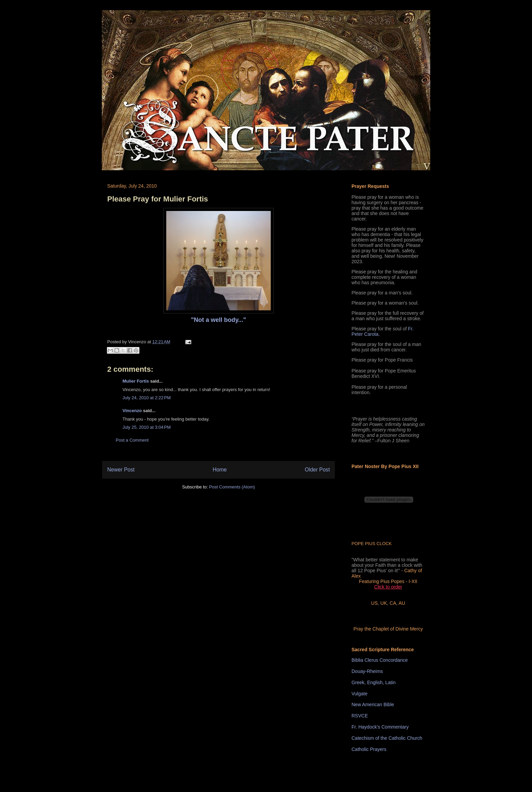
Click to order (388, 587)
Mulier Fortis (136, 381)
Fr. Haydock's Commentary (380, 727)
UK (384, 603)
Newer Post (121, 470)
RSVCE (360, 716)
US (374, 603)
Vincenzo (132, 411)
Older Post (317, 470)
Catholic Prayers (369, 749)
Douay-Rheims (367, 671)
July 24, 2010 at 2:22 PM (147, 398)
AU (402, 603)
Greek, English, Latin (374, 682)
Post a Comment (132, 440)
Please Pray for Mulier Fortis (158, 199)
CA (393, 603)
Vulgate (359, 694)
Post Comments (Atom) (232, 487)
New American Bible (373, 704)
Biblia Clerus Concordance (380, 660)
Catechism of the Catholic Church (387, 738)
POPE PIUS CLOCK (372, 544)
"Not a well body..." (219, 320)
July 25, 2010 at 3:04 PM (147, 427)
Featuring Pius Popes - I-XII (388, 581)
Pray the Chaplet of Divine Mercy (388, 629)
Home (220, 470)
